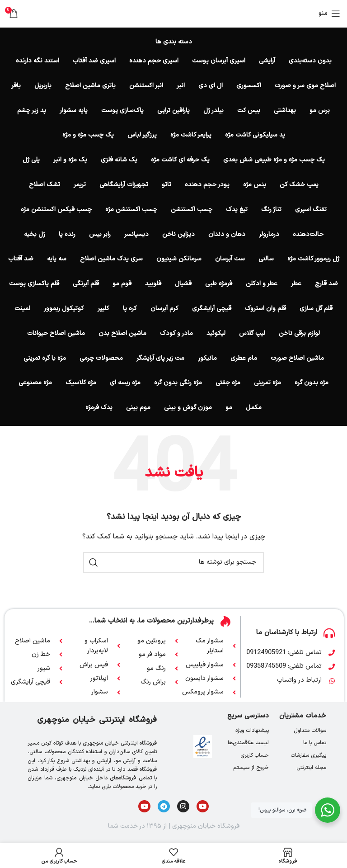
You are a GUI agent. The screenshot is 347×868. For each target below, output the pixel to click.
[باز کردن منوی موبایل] (329, 14)
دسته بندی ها (174, 42)
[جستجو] (173, 562)
